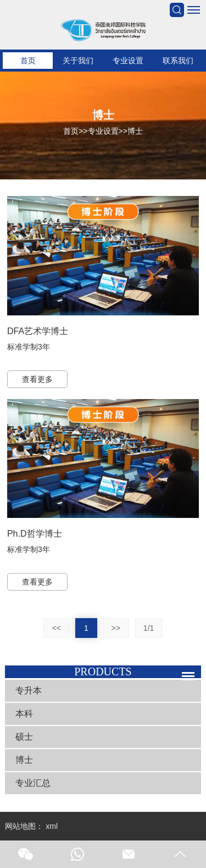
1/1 (149, 628)
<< (57, 628)
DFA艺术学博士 (38, 331)
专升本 (29, 690)
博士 (135, 131)
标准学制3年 (29, 347)
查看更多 (37, 379)
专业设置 (128, 61)
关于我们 (78, 61)
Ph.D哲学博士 (35, 534)
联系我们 (178, 61)
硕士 (24, 737)
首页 (28, 61)
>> (116, 628)
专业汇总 (33, 783)
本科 (24, 714)
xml (52, 826)
